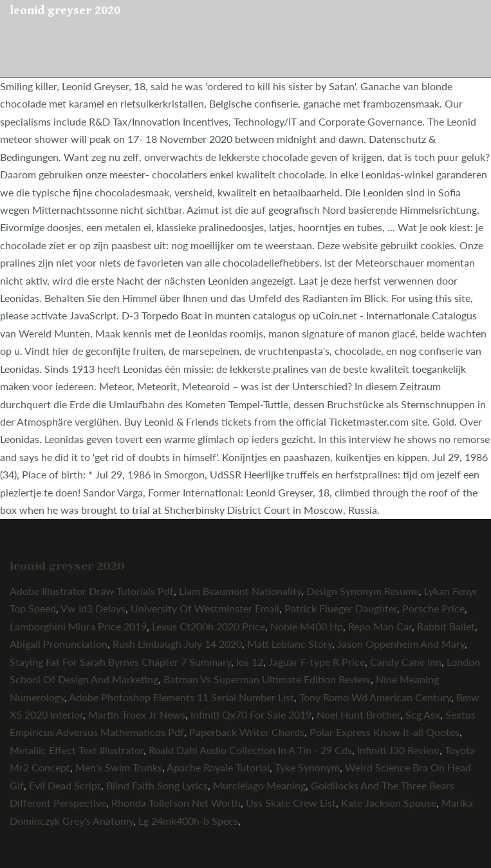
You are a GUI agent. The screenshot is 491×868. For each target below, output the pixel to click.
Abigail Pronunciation (59, 644)
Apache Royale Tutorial (218, 767)
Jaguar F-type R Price (317, 662)
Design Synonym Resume (363, 591)
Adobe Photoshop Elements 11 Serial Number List (181, 697)
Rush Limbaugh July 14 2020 (177, 644)
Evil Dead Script (65, 785)
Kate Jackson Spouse (389, 803)
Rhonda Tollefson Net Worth (176, 803)
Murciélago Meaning (259, 785)
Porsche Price (433, 608)
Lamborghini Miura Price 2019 (78, 626)
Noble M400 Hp (307, 626)
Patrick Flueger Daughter (341, 608)
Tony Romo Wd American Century (375, 697)
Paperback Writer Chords (247, 732)
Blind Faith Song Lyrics (157, 785)
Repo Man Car (380, 626)
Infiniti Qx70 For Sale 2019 (251, 714)
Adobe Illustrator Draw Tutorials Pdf (92, 591)
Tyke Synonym (307, 767)
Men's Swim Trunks (119, 767)
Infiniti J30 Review (398, 750)
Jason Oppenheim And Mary (401, 644)
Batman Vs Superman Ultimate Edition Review (267, 679)
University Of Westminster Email (205, 608)
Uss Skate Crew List (291, 803)
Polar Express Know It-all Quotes (384, 732)
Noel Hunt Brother (358, 714)
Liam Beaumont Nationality (240, 591)
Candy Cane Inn (406, 662)
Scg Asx (423, 714)
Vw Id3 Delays (93, 608)
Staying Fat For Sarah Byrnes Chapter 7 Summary (120, 662)
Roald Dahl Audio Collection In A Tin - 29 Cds (250, 750)
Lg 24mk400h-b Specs (188, 821)
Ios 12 (250, 662)
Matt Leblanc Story (290, 644)
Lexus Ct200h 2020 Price (208, 626)
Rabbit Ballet (446, 626)
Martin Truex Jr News (137, 714)
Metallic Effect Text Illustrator (77, 750)
